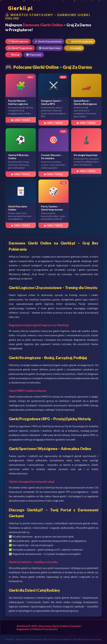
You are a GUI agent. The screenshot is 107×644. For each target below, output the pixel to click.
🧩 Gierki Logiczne (18, 41)
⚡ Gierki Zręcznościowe (48, 41)
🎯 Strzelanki (74, 48)
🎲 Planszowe (34, 55)
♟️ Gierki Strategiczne (80, 41)
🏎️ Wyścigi (14, 55)
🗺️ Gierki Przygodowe (20, 48)
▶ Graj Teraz (21, 120)
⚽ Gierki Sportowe (50, 48)
